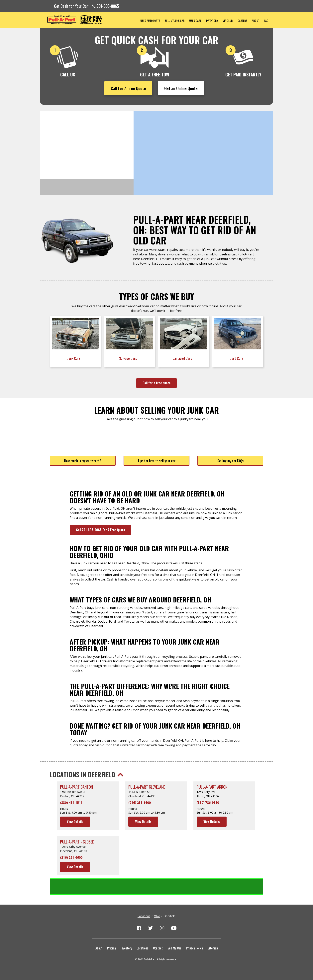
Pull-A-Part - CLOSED (77, 842)
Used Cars (195, 20)
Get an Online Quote (181, 88)
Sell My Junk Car (175, 20)
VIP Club (228, 20)
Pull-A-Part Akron (212, 787)
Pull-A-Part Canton (76, 787)
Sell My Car (174, 948)
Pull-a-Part (89, 20)
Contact (158, 948)
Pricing (112, 948)
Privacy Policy (194, 948)
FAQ (266, 20)
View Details (75, 822)
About (256, 20)
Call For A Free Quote (128, 88)
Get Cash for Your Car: (87, 6)
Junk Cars (74, 358)
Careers (242, 20)
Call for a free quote (156, 383)
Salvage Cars (128, 358)
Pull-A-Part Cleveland (147, 787)
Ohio (157, 916)
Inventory (212, 20)
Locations (144, 916)
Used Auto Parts (150, 20)
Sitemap (213, 948)
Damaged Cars (183, 358)
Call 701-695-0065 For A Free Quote (101, 530)
